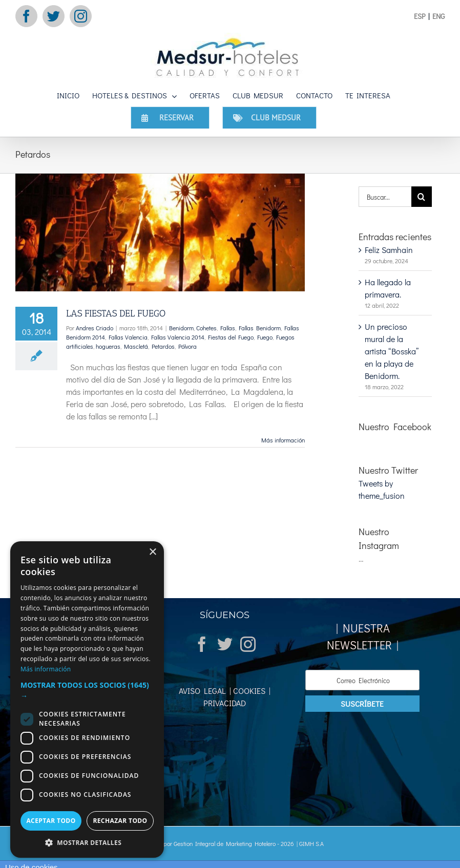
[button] (87, 690)
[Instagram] (248, 644)
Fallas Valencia (128, 337)
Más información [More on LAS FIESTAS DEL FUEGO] (283, 440)
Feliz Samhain (389, 250)
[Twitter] (225, 644)
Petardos (163, 346)
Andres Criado (95, 328)
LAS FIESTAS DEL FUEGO (116, 313)
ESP (420, 16)
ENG (438, 16)
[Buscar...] (385, 197)
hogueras (108, 346)
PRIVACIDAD (225, 703)
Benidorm (181, 328)
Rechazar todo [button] (120, 821)
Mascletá (136, 346)
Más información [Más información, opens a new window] (46, 669)
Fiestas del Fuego (231, 337)
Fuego (265, 337)
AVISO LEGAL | (205, 691)
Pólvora (187, 346)
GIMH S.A (311, 843)
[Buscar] (422, 197)
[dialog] (87, 700)
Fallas (228, 328)
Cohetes (206, 328)
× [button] (152, 552)
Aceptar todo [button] (51, 821)
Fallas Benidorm (260, 328)
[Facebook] (202, 644)
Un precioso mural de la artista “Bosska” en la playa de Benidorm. (392, 351)
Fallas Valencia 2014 (178, 337)
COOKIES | (251, 691)
